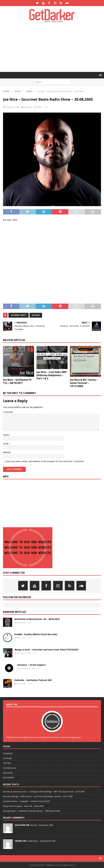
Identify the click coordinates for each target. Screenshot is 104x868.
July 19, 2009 (21, 684)
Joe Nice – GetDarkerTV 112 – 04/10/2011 (17, 381)
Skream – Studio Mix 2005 (41, 825)
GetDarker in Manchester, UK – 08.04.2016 (37, 619)
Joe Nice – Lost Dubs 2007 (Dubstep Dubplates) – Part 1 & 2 (52, 375)
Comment (8, 412)
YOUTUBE (7, 758)
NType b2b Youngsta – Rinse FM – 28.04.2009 (23, 806)
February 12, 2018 (24, 653)
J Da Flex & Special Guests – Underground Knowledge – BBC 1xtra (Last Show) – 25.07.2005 (44, 792)
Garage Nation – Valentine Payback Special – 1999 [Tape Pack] (32, 811)
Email (6, 444)
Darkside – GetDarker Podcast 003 (33, 680)
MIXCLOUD (8, 773)
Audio (18, 91)
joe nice (36, 315)
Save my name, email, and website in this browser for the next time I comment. (45, 461)
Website (7, 452)
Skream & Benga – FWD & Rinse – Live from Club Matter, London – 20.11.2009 (38, 796)
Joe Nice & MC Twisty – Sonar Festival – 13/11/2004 (84, 383)
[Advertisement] (54, 47)
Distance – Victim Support (32, 665)
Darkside (28, 107)
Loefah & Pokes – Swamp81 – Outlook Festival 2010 (26, 801)
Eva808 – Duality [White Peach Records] (36, 634)
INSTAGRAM (8, 777)
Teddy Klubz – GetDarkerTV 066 (41, 841)
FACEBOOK (8, 753)
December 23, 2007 (27, 668)
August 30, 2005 (12, 107)
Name (6, 435)
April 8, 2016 (21, 623)
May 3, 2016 (21, 638)
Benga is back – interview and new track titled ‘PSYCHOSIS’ (47, 650)
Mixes (40, 107)
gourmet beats (19, 315)
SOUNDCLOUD (10, 768)
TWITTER (7, 763)
